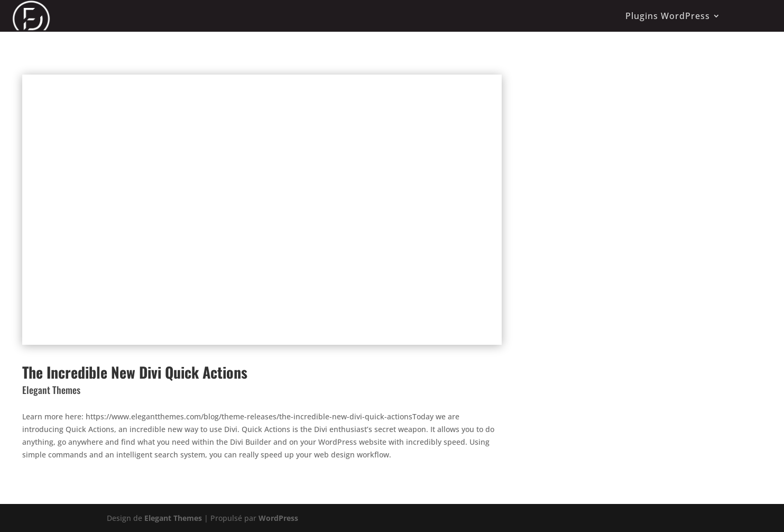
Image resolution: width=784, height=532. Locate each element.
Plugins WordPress (668, 16)
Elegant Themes (173, 518)
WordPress (278, 518)
